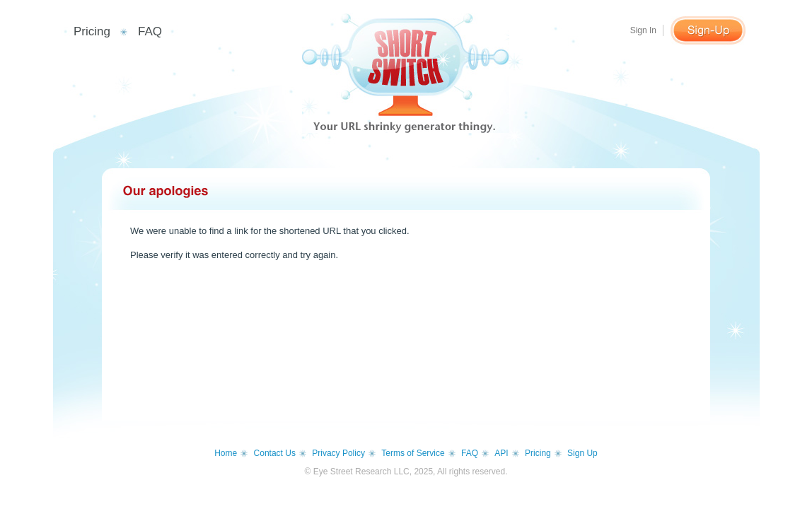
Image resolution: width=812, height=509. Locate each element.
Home (226, 453)
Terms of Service (413, 453)
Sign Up (582, 453)
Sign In (643, 30)
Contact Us (275, 453)
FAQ (150, 31)
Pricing (92, 31)
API (501, 453)
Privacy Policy (338, 453)
